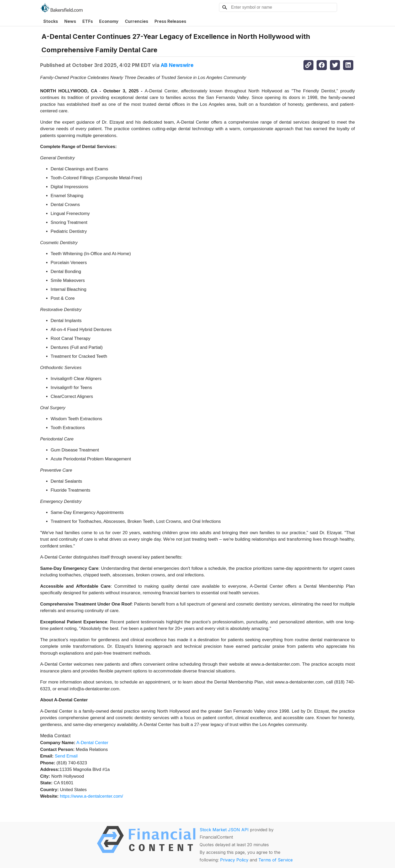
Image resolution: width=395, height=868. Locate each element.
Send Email (66, 756)
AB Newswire (177, 65)
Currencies (137, 21)
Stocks (51, 21)
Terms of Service (276, 860)
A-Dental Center (92, 743)
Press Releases (170, 21)
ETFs (88, 21)
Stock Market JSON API (224, 830)
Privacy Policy (234, 860)
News (70, 21)
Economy (109, 21)
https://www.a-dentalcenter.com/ (91, 796)
